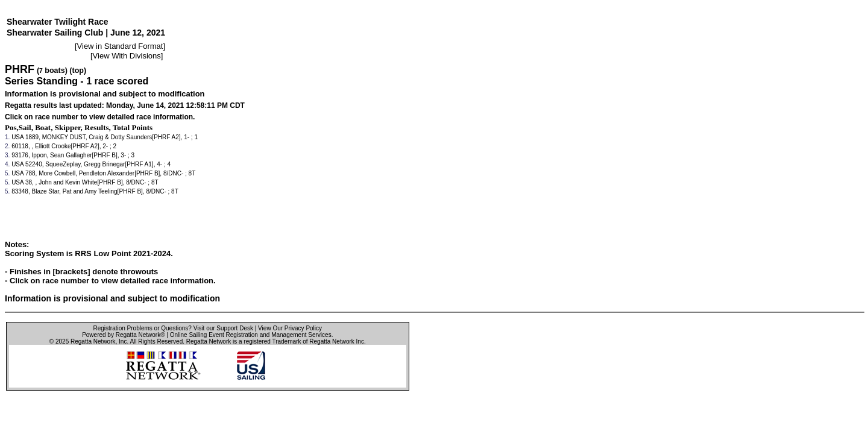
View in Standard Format (120, 46)
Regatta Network (93, 341)
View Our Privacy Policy (290, 328)
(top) (78, 71)
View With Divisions (127, 56)
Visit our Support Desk (223, 328)
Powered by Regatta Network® (123, 335)
